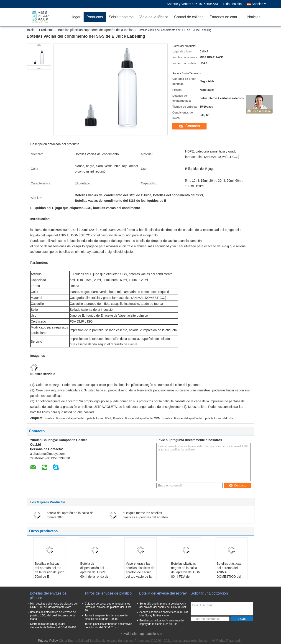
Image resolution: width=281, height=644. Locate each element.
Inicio (31, 30)
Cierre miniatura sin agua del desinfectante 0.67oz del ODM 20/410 (53, 626)
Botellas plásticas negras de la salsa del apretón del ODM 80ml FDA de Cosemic (186, 572)
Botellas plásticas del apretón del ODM (137, 418)
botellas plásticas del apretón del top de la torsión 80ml (78, 418)
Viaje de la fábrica (154, 17)
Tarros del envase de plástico (108, 593)
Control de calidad (189, 17)
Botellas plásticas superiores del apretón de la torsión (96, 30)
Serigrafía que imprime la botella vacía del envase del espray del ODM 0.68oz (163, 605)
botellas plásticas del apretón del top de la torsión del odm (198, 418)
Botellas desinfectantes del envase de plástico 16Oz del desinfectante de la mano (53, 616)
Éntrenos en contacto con (227, 17)
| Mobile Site (153, 634)
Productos (95, 17)
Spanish (259, 4)
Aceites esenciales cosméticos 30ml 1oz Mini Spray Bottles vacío (164, 614)
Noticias (254, 17)
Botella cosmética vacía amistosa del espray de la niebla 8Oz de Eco (162, 622)
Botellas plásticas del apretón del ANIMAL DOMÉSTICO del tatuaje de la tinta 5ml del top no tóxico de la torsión (231, 577)
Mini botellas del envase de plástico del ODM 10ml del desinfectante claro (54, 605)
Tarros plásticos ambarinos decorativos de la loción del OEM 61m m (108, 626)
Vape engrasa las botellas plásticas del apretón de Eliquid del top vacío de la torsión (140, 572)
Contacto (193, 126)
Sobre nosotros (121, 17)
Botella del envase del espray (163, 593)
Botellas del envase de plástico (48, 596)
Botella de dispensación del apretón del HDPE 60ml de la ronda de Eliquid (94, 572)
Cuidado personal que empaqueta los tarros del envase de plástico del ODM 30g (108, 607)
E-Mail (125, 634)
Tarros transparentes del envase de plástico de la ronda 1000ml (106, 617)
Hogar (76, 17)
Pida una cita (233, 4)
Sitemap (138, 634)
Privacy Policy (48, 641)
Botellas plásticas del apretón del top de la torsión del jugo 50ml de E (50, 570)
